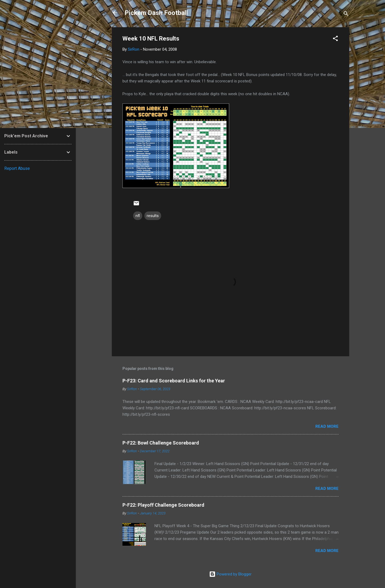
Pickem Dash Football (156, 13)
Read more (327, 426)
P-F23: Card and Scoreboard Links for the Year (174, 381)
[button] (335, 39)
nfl (138, 216)
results (153, 216)
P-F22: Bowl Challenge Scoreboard (161, 443)
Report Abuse (17, 168)
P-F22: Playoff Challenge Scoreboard (163, 505)
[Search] (346, 15)
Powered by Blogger (230, 574)
